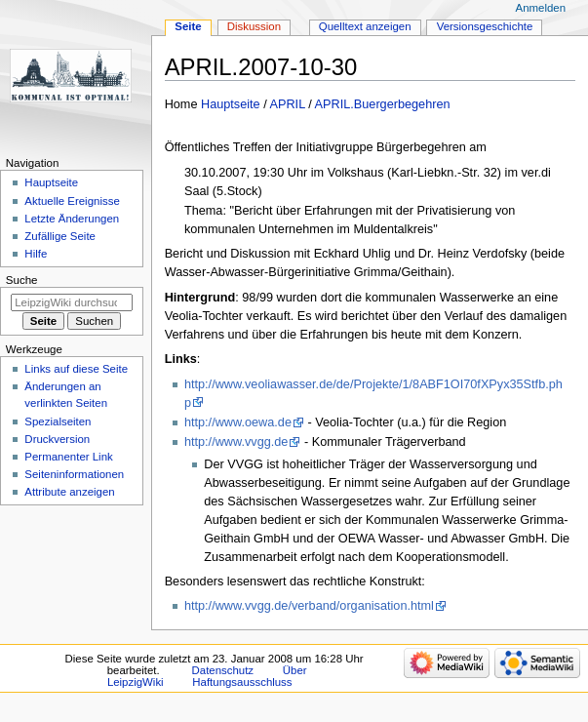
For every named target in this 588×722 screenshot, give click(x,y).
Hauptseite (231, 104)
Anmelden (541, 8)
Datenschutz (223, 670)
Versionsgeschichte (485, 26)
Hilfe (36, 254)
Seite (188, 26)
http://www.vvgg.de (236, 442)
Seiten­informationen (74, 474)
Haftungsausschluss (242, 682)
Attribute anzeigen (69, 492)
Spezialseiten (58, 421)
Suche (22, 280)
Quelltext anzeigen (365, 26)
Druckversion (57, 439)
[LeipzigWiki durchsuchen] (72, 302)
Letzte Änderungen (72, 219)
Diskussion (254, 26)
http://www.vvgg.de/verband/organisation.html (309, 606)
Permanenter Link (68, 457)
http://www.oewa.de (238, 422)
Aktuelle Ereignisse (72, 201)
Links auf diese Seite (76, 369)
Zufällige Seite (60, 236)
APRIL (288, 104)
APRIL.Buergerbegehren (383, 104)
